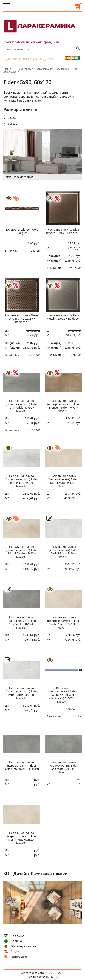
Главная (8, 69)
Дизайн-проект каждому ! (39, 59)
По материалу (25, 69)
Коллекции (63, 69)
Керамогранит (45, 69)
